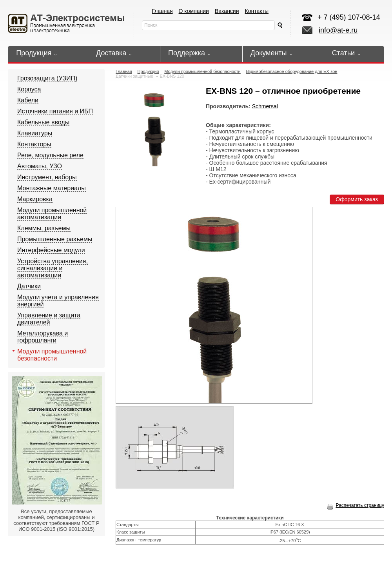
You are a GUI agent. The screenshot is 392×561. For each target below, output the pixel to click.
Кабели (28, 100)
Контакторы (34, 144)
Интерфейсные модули (51, 250)
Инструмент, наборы (47, 177)
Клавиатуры (35, 133)
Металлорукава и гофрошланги (43, 337)
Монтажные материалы (52, 188)
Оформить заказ (357, 199)
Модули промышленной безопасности (52, 355)
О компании (194, 11)
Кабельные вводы (43, 122)
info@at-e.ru (338, 30)
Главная (162, 11)
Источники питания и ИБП (55, 111)
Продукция (148, 71)
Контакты (257, 11)
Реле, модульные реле (50, 155)
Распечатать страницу (356, 505)
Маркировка (35, 199)
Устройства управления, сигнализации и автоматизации (53, 268)
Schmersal (265, 106)
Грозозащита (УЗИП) (47, 78)
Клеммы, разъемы (44, 228)
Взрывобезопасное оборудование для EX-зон (291, 71)
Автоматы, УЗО (40, 166)
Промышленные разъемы (55, 239)
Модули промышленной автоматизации (52, 214)
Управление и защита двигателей (49, 319)
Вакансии (227, 11)
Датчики (29, 286)
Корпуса (29, 89)
